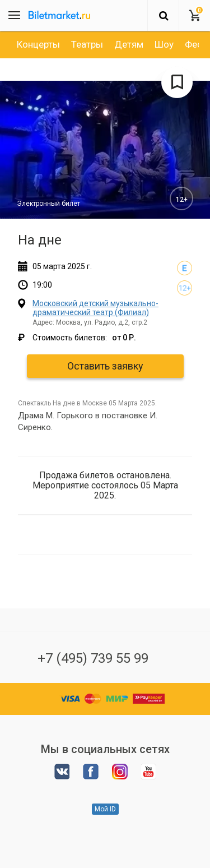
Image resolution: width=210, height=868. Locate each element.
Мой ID (105, 809)
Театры (87, 44)
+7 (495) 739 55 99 (93, 658)
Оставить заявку (105, 366)
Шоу (164, 44)
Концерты (38, 44)
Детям (129, 44)
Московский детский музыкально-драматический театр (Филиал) (95, 308)
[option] (38, 44)
